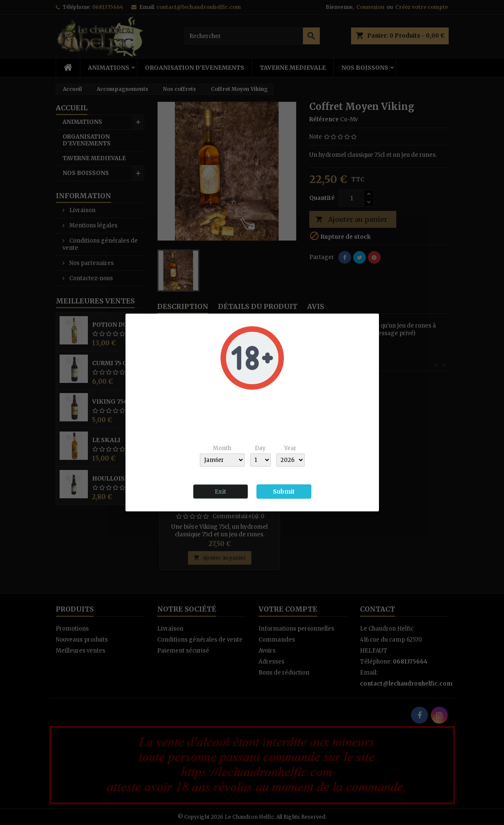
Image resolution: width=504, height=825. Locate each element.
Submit (284, 492)
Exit (221, 492)
